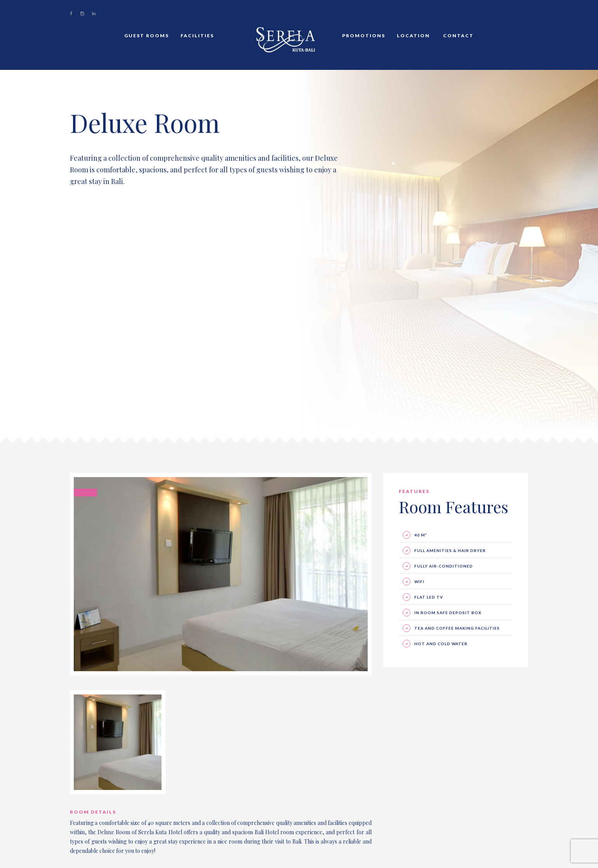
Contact (458, 36)
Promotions (364, 36)
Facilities (197, 36)
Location (413, 36)
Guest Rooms (147, 36)
